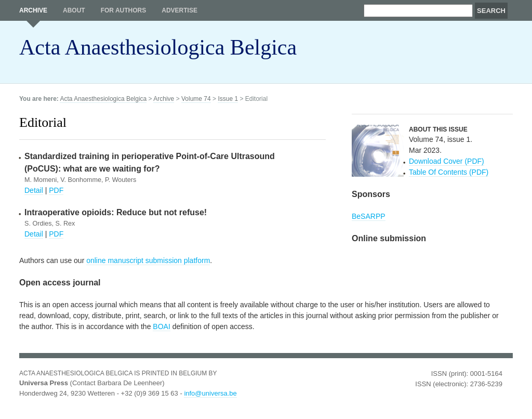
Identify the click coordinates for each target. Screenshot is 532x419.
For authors (124, 10)
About (74, 10)
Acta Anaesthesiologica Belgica (158, 47)
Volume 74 (196, 99)
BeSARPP (369, 216)
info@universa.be (210, 393)
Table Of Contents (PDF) (449, 172)
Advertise (179, 10)
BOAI (161, 326)
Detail (34, 190)
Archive (33, 10)
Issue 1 (228, 99)
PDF (56, 190)
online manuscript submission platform (148, 260)
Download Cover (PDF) (447, 161)
